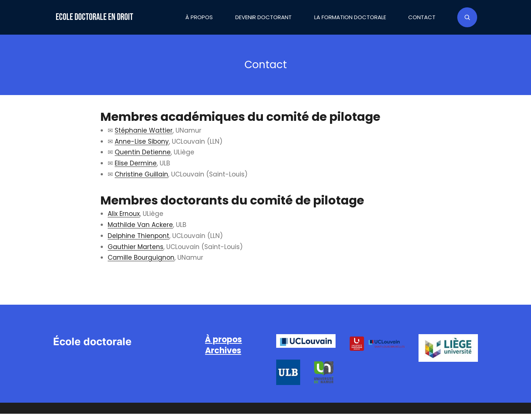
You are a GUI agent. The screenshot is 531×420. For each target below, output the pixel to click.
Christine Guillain (141, 174)
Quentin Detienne (143, 152)
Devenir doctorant (263, 17)
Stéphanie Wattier (144, 130)
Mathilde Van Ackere (140, 225)
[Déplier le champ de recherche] (467, 17)
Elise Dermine (136, 163)
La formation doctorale (350, 17)
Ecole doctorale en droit (94, 17)
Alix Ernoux (124, 214)
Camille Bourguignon (141, 258)
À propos (199, 17)
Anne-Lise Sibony (142, 141)
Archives (223, 351)
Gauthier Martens (136, 247)
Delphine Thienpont (138, 236)
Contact (422, 17)
